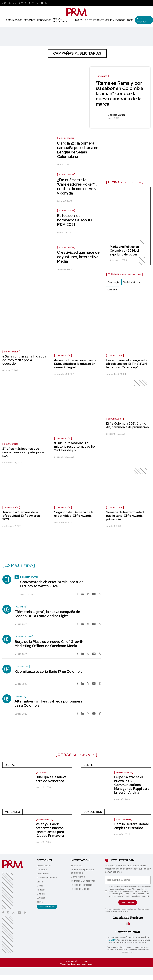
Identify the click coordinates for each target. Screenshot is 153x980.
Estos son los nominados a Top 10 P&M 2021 (74, 220)
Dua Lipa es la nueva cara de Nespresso (51, 779)
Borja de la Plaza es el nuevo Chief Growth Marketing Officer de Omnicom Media (49, 644)
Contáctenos (78, 877)
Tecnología (113, 282)
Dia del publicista (131, 282)
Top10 (130, 20)
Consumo (42, 772)
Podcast (99, 20)
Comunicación (14, 20)
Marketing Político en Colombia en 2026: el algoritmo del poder (124, 251)
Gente (88, 20)
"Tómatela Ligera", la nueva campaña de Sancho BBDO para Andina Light (47, 614)
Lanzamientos (44, 819)
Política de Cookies (81, 889)
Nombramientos (124, 772)
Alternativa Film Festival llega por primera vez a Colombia (48, 703)
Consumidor (44, 20)
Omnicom (113, 290)
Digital (79, 20)
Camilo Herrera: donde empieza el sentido (132, 826)
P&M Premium (142, 20)
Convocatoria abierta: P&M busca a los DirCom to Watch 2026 (52, 584)
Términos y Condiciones (83, 881)
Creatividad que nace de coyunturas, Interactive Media (78, 257)
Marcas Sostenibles (60, 20)
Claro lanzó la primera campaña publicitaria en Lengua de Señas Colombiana (78, 150)
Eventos (120, 20)
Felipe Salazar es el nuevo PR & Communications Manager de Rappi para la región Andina (132, 785)
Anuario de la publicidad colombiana (83, 871)
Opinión (110, 20)
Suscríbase (76, 866)
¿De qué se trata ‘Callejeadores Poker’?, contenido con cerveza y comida (77, 186)
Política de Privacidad (82, 885)
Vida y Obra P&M (123, 819)
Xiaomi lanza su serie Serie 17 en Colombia (48, 672)
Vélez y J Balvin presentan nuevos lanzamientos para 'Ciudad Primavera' (50, 830)
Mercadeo (30, 20)
